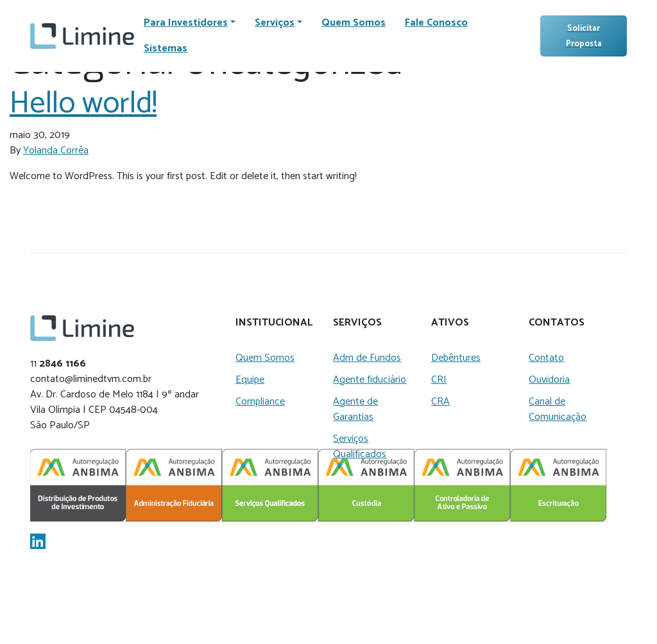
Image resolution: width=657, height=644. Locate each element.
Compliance (260, 402)
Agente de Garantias (355, 409)
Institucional (274, 323)
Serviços (357, 323)
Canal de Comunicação (558, 409)
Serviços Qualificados (360, 447)
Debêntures (456, 358)
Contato (546, 358)
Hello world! (83, 104)
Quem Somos (354, 23)
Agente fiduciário (370, 380)
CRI (439, 380)
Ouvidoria (549, 380)
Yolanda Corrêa (56, 151)
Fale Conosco (436, 23)
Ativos (450, 323)
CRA (440, 402)
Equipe (250, 380)
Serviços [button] (275, 23)
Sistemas (166, 48)
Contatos (557, 323)
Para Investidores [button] (186, 23)
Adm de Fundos (367, 358)
